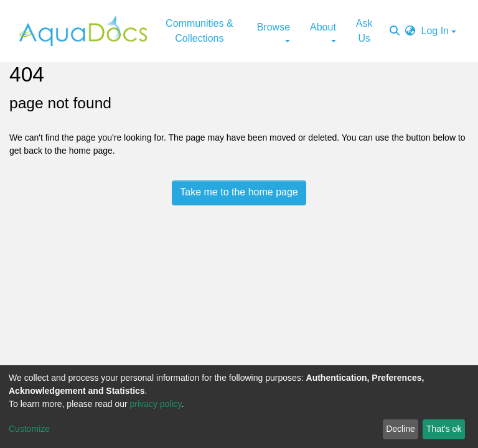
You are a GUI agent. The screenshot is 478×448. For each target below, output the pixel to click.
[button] (410, 31)
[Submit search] (395, 31)
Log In (435, 31)
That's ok (444, 429)
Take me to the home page (239, 192)
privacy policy (156, 404)
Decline (401, 429)
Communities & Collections (199, 31)
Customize (29, 429)
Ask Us (364, 31)
